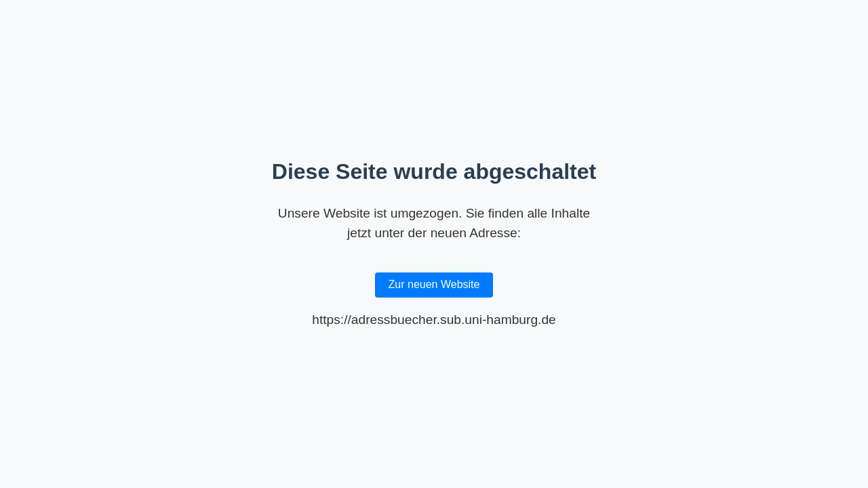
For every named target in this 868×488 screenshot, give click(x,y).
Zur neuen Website (434, 284)
